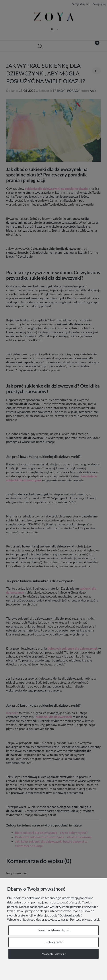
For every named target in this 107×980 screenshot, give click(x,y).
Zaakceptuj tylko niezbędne (53, 930)
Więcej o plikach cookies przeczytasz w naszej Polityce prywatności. (53, 919)
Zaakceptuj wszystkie (54, 954)
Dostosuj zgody (53, 942)
